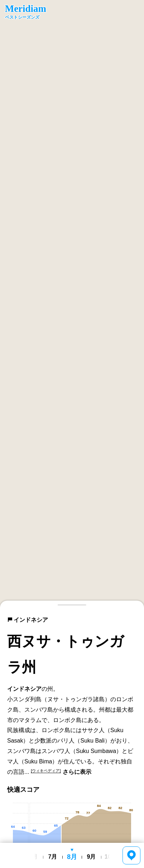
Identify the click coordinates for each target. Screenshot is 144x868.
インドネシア (28, 620)
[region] (72, 304)
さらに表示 (77, 772)
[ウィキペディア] (46, 771)
